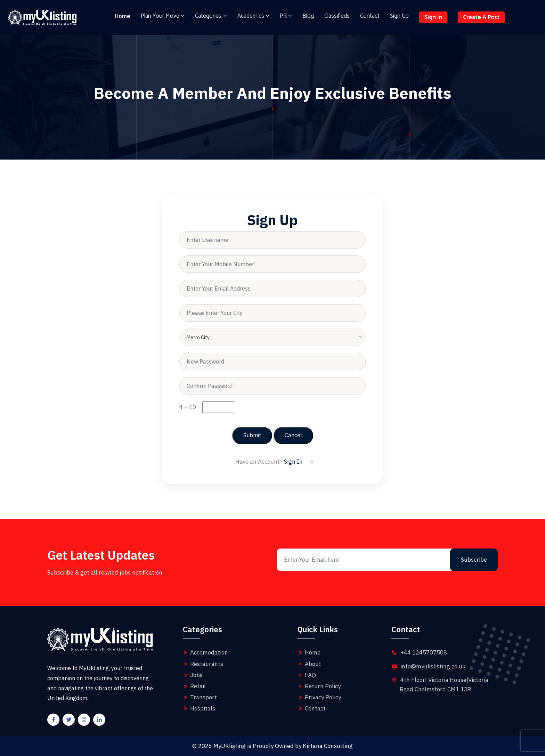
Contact (370, 16)
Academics (253, 16)
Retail (194, 686)
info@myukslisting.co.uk (433, 666)
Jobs (193, 675)
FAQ (307, 675)
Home (123, 16)
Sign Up (399, 16)
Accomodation (205, 652)
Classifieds (337, 16)
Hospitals (199, 708)
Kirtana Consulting (328, 746)
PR (286, 16)
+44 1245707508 (424, 652)
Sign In (433, 17)
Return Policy (319, 686)
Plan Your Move (163, 16)
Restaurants (203, 664)
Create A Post (481, 17)
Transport (200, 697)
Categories (211, 16)
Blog (308, 16)
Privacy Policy (319, 697)
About (309, 664)
